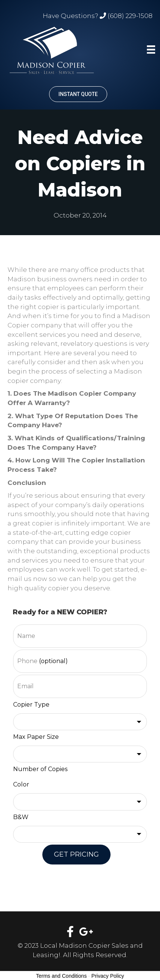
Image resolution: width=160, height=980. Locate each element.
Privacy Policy (108, 976)
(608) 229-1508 (130, 16)
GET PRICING (76, 854)
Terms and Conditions (61, 976)
